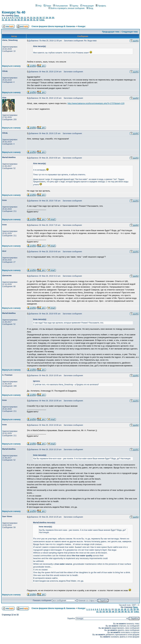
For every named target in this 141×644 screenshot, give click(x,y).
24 (12, 20)
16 (40, 18)
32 (37, 20)
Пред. (17, 15)
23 (9, 20)
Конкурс (82, 26)
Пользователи (60, 6)
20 (53, 18)
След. (42, 20)
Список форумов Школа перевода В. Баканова (53, 26)
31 (34, 20)
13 (31, 18)
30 (31, 20)
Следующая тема (130, 32)
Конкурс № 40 (14, 12)
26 (19, 20)
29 (28, 20)
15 (37, 18)
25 (15, 20)
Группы (74, 6)
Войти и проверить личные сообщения (66, 8)
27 (22, 20)
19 (50, 18)
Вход (90, 8)
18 (47, 18)
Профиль (101, 6)
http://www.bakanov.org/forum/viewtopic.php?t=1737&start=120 (96, 103)
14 (34, 18)
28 (25, 20)
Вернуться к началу (11, 66)
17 (43, 18)
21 (3, 20)
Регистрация (87, 6)
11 (25, 18)
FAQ (38, 6)
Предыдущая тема (111, 32)
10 (22, 18)
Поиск (47, 6)
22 (6, 20)
